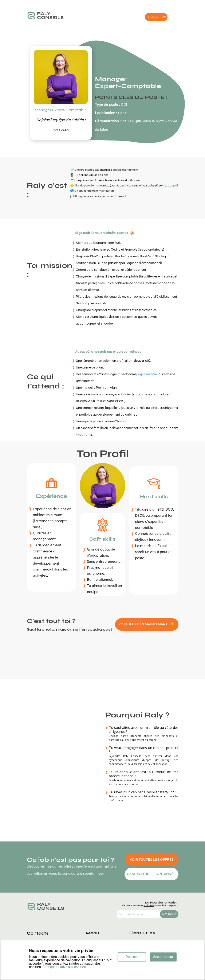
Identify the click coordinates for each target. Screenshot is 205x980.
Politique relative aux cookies (64, 967)
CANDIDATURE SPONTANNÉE (151, 874)
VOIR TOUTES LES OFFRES (152, 860)
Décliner (132, 957)
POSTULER (61, 130)
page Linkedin (147, 374)
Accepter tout (163, 957)
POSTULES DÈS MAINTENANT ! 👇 (147, 624)
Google (172, 186)
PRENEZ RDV (156, 17)
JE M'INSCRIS (169, 914)
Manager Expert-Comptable (61, 110)
